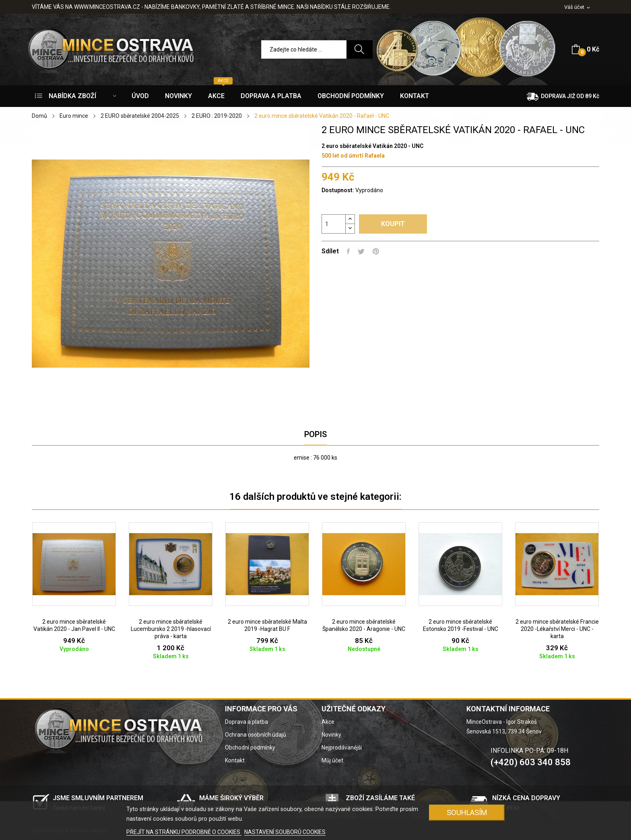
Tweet (361, 251)
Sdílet (348, 251)
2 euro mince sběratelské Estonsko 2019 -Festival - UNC (461, 625)
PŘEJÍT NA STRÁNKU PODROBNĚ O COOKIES (184, 832)
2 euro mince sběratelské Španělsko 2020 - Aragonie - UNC (364, 625)
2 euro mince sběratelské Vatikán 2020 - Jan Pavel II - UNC (74, 625)
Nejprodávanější (342, 748)
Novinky (331, 735)
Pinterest (376, 251)
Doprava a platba (246, 722)
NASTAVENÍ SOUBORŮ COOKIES (285, 832)
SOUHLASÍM (467, 812)
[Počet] (334, 224)
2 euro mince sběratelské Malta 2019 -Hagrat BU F (267, 625)
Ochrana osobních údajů (256, 735)
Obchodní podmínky (250, 748)
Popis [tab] (315, 434)
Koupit (393, 224)
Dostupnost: (338, 190)
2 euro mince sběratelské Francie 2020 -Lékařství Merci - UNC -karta (557, 629)
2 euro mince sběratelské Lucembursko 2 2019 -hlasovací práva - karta (171, 629)
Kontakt (235, 760)
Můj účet (332, 760)
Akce (328, 722)
